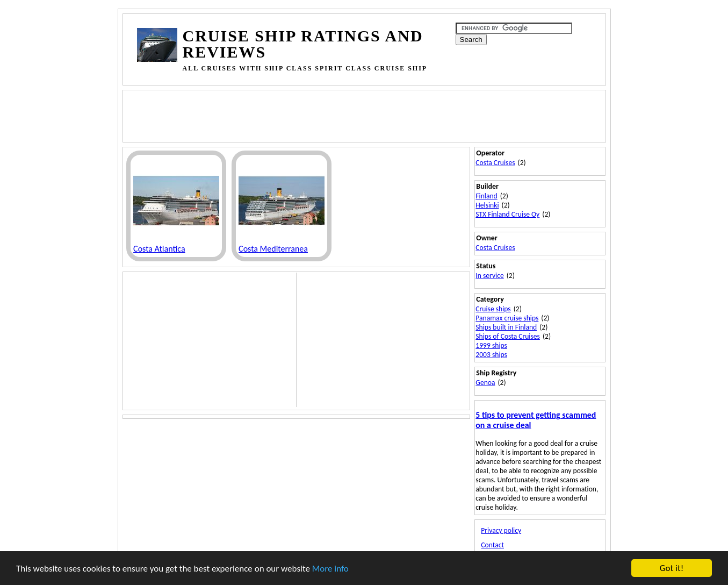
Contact (492, 545)
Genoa (485, 383)
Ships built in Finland (506, 327)
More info (330, 569)
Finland (486, 196)
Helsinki (487, 205)
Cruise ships (493, 309)
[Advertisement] (333, 115)
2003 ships (491, 355)
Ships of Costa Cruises (508, 336)
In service (489, 276)
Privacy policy (501, 530)
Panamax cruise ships (507, 318)
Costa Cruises (495, 163)
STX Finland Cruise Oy (507, 214)
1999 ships (491, 345)
